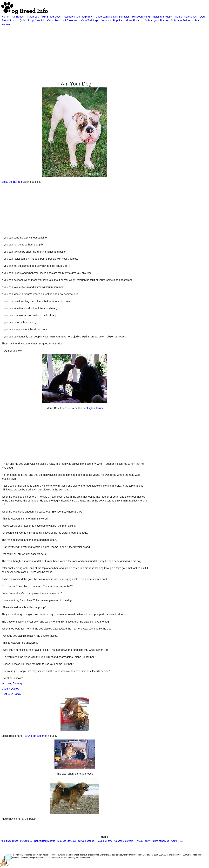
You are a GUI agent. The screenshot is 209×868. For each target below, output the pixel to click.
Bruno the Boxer (34, 736)
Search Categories (186, 17)
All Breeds (18, 17)
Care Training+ (90, 21)
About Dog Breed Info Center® (16, 841)
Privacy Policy (143, 841)
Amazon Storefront (124, 841)
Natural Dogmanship (45, 841)
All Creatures (70, 21)
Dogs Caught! (36, 21)
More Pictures (134, 21)
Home (5, 17)
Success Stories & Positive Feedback (76, 841)
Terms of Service (160, 841)
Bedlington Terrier (93, 408)
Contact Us (177, 841)
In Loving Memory (12, 683)
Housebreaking (141, 17)
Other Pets (54, 21)
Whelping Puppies (112, 21)
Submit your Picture (156, 21)
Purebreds (33, 17)
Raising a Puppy (162, 17)
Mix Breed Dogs (51, 17)
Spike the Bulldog (181, 21)
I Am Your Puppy (11, 694)
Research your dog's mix (78, 17)
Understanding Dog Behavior (112, 17)
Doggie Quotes (10, 689)
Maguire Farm (104, 841)
